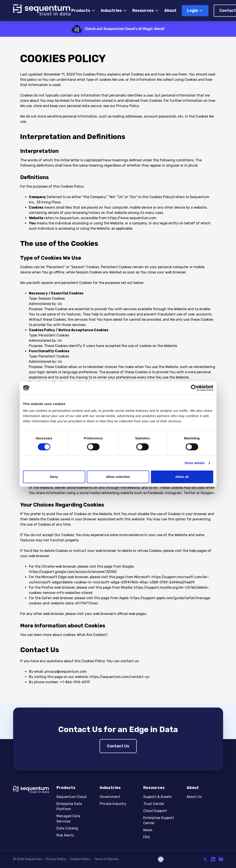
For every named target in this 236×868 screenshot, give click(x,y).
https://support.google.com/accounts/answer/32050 (73, 572)
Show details (195, 463)
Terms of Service (106, 859)
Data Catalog (67, 828)
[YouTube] (221, 859)
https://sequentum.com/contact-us (119, 677)
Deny (54, 477)
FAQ (147, 837)
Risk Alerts (65, 835)
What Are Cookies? (92, 635)
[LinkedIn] (213, 859)
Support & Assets (157, 797)
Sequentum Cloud (71, 797)
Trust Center (154, 804)
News (148, 830)
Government (110, 797)
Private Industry (113, 804)
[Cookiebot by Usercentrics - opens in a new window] (194, 388)
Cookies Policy (80, 859)
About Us (194, 797)
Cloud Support (155, 811)
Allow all (182, 477)
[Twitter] (205, 859)
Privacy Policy (56, 859)
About (170, 11)
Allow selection (118, 477)
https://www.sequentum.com (132, 218)
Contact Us (118, 746)
